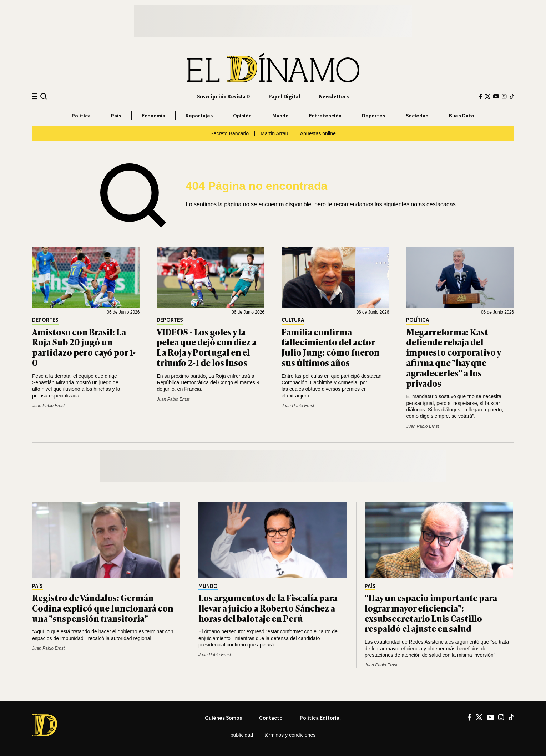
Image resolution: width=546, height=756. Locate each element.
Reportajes (199, 115)
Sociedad (417, 115)
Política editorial (320, 718)
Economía (153, 115)
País (116, 115)
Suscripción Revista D (223, 96)
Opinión (242, 115)
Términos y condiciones (290, 735)
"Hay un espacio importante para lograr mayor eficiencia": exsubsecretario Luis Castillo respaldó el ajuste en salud (431, 613)
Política (81, 115)
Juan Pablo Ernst (48, 406)
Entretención (325, 115)
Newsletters (334, 96)
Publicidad (242, 735)
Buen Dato (462, 115)
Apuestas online (318, 133)
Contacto (271, 718)
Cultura (293, 320)
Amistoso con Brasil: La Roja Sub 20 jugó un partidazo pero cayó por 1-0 (84, 347)
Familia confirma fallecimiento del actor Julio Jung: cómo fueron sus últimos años (330, 347)
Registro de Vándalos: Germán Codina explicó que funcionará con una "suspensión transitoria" (103, 608)
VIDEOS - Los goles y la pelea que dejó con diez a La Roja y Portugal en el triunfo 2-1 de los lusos (207, 347)
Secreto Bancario (229, 133)
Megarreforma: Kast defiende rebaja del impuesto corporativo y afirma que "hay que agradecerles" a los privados (453, 357)
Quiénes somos (223, 718)
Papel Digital (284, 96)
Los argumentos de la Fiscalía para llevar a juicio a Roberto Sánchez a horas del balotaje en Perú (268, 608)
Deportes (373, 115)
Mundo (280, 115)
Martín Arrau (274, 133)
